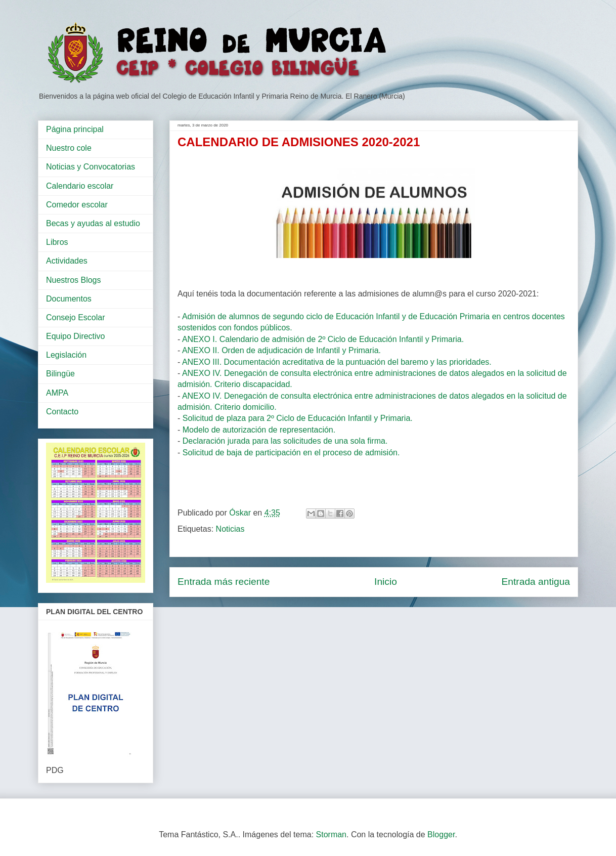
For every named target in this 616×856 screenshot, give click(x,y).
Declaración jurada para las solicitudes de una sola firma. (285, 441)
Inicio (386, 582)
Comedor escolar (77, 205)
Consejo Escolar (76, 317)
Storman (331, 834)
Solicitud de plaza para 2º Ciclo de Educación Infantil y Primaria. (298, 418)
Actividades (67, 261)
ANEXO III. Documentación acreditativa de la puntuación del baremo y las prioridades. (338, 362)
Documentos (69, 299)
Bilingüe (60, 374)
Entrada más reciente (224, 582)
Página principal (75, 129)
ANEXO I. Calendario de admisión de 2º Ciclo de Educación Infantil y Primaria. (323, 339)
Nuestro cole (69, 148)
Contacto (62, 412)
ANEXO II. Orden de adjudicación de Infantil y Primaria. (281, 350)
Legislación (66, 355)
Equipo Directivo (76, 336)
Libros (57, 242)
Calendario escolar (80, 186)
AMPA (57, 393)
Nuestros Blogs (74, 280)
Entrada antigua (536, 582)
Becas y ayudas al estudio (93, 223)
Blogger (441, 834)
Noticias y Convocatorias (91, 167)
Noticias (230, 529)
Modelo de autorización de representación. (259, 430)
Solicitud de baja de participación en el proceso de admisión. (291, 453)
